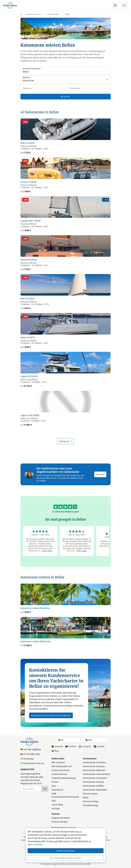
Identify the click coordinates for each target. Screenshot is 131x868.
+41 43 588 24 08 (30, 754)
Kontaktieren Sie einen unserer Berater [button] (51, 715)
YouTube (71, 746)
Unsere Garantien (61, 770)
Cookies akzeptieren (66, 851)
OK (45, 789)
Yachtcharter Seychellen (95, 790)
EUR (97, 740)
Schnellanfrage (90, 805)
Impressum (57, 790)
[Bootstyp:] (66, 79)
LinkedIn (99, 746)
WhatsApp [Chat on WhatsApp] (27, 759)
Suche (65, 97)
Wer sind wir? (58, 762)
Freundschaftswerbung (64, 778)
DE (70, 740)
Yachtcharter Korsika (93, 782)
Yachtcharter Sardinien (94, 762)
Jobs (54, 786)
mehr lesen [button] (47, 551)
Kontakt (100, 474)
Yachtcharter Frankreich (95, 778)
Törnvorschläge (91, 801)
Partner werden (60, 822)
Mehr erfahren (35, 844)
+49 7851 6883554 (31, 750)
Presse (55, 782)
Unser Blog (57, 805)
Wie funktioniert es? (62, 766)
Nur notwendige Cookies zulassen (65, 858)
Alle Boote (66, 441)
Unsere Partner (59, 774)
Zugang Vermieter (61, 818)
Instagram (85, 746)
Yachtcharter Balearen (94, 770)
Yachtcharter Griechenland (96, 774)
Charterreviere (90, 794)
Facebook (57, 746)
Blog (55, 751)
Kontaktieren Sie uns (32, 763)
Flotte (86, 797)
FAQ (54, 801)
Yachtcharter (72, 797)
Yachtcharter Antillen (93, 786)
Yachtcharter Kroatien (94, 766)
